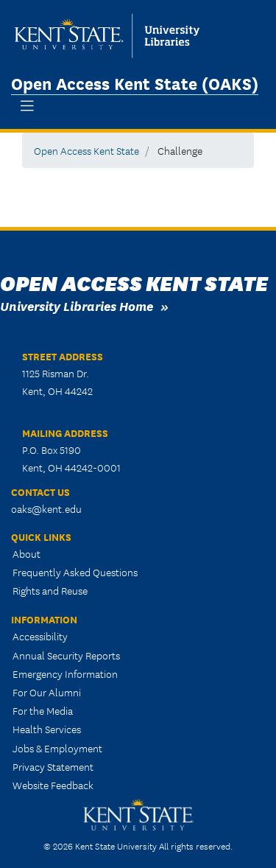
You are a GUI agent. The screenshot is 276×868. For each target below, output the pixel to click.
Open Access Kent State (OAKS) (135, 83)
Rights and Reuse (50, 590)
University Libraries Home (77, 305)
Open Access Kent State (86, 150)
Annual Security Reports (66, 655)
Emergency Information (65, 673)
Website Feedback (53, 785)
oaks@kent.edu (46, 508)
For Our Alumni (47, 692)
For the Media (43, 710)
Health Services (47, 729)
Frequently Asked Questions (75, 572)
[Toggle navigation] (27, 106)
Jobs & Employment (57, 748)
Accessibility (40, 636)
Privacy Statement (53, 766)
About (26, 553)
